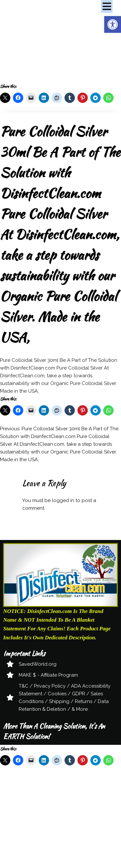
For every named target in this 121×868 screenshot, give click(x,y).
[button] (113, 24)
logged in (63, 500)
